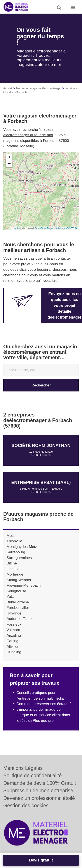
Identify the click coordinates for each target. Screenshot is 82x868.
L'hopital (13, 569)
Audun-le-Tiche (19, 619)
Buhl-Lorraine (18, 602)
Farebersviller (18, 608)
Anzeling (14, 635)
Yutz (10, 597)
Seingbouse (16, 591)
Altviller (13, 647)
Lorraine (70, 88)
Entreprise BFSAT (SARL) (41, 482)
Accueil (8, 88)
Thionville (14, 541)
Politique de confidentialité (32, 776)
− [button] (9, 164)
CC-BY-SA (72, 228)
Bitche (12, 563)
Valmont (13, 630)
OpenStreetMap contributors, (51, 228)
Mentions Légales (23, 768)
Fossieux (14, 624)
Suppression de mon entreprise (38, 791)
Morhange (15, 574)
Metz (11, 536)
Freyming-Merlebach (24, 585)
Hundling (14, 652)
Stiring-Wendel (19, 580)
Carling (12, 641)
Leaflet (16, 228)
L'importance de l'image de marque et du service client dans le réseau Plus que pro (43, 715)
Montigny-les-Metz (22, 547)
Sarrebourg (16, 552)
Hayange (14, 613)
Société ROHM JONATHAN (41, 445)
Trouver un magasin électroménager (39, 88)
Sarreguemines (19, 558)
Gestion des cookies (26, 806)
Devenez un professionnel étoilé (39, 798)
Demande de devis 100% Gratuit (40, 783)
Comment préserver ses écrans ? (44, 704)
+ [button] (9, 158)
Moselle (8, 92)
